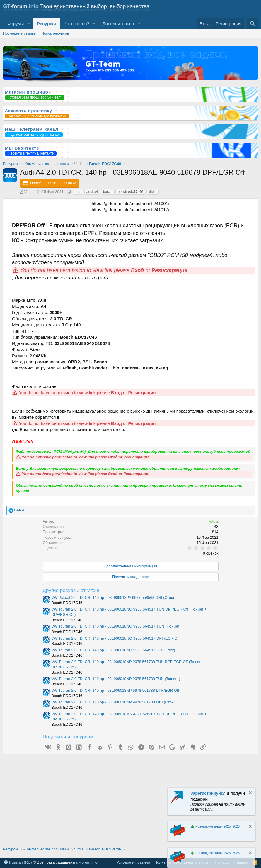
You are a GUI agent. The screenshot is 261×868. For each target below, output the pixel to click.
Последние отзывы (20, 33)
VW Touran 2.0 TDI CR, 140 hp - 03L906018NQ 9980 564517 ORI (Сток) (113, 650)
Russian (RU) (18, 862)
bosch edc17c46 (130, 192)
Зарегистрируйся (208, 793)
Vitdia (29, 192)
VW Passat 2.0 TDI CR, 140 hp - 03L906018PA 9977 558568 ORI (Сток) (113, 597)
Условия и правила (133, 862)
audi (78, 192)
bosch (108, 192)
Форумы (16, 24)
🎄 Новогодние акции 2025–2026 (215, 826)
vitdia (153, 192)
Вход (137, 270)
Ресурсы (46, 24)
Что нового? (77, 24)
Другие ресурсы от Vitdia (71, 590)
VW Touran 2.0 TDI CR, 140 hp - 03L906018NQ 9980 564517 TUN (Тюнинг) (116, 626)
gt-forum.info (87, 862)
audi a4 (92, 192)
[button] (28, 24)
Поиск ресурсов (55, 33)
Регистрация (170, 270)
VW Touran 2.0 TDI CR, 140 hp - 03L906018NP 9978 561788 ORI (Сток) (113, 702)
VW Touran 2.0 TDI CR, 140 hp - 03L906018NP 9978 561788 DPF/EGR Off (115, 690)
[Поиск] (252, 24)
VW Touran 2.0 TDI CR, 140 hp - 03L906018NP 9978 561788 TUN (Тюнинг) (116, 679)
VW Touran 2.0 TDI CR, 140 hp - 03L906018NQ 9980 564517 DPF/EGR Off (116, 638)
